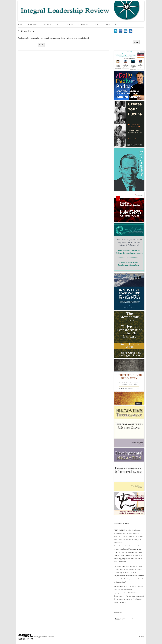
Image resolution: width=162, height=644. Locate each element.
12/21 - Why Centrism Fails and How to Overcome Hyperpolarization (129, 590)
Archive (97, 25)
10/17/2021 (118, 543)
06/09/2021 (132, 593)
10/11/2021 (132, 572)
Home (20, 25)
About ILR (47, 25)
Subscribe (32, 25)
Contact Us (111, 25)
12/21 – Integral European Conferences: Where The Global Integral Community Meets (128, 569)
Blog (59, 25)
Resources (83, 25)
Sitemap (142, 637)
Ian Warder (118, 566)
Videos (70, 25)
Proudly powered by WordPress (44, 637)
